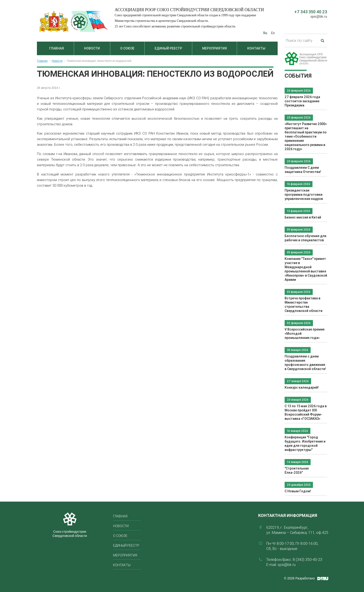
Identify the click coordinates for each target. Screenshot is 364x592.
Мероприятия (214, 48)
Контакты (256, 48)
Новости (92, 48)
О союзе (127, 48)
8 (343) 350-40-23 (307, 559)
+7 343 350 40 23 (311, 12)
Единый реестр (168, 48)
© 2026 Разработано (299, 578)
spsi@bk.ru (319, 17)
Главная (57, 48)
